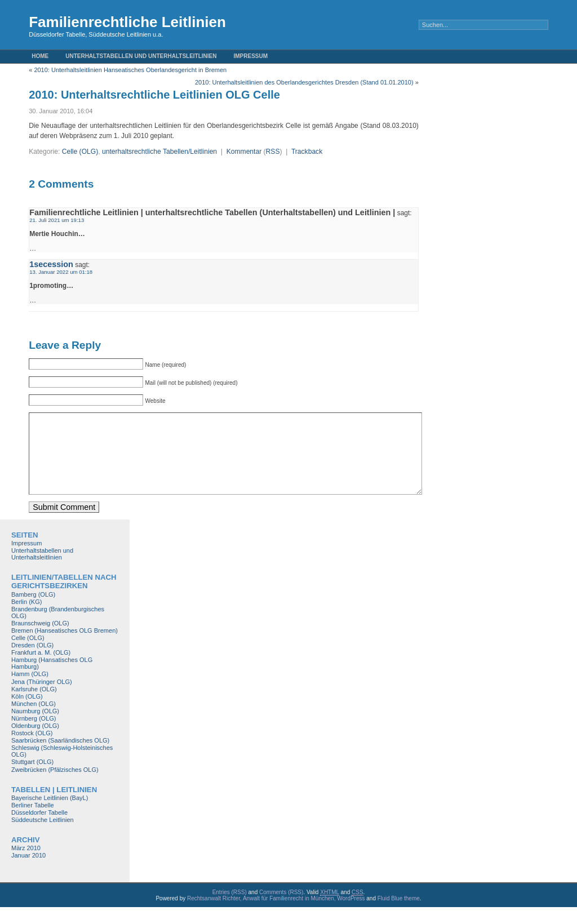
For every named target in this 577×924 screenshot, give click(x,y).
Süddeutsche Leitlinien (43, 837)
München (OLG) (34, 721)
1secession (51, 264)
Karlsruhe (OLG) (34, 706)
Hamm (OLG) (30, 691)
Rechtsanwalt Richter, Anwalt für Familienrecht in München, (262, 915)
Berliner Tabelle (33, 822)
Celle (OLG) (80, 152)
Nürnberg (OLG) (34, 735)
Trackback (307, 152)
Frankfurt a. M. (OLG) (41, 669)
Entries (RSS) (230, 909)
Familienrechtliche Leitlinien (127, 22)
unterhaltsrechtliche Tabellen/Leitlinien (159, 152)
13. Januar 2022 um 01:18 (61, 272)
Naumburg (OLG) (35, 728)
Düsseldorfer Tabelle (39, 829)
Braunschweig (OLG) (40, 640)
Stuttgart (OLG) (32, 779)
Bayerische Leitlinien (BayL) (50, 815)
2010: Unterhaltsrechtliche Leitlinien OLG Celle (154, 95)
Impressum (251, 56)
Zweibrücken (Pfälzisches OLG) (55, 787)
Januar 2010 (28, 872)
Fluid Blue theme (399, 915)
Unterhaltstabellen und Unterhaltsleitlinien (141, 56)
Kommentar (244, 152)
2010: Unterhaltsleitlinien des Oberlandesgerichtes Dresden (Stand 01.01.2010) (304, 82)
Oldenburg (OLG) (35, 743)
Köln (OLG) (27, 713)
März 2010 (26, 865)
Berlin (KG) (26, 619)
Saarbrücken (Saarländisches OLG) (60, 757)
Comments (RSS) (281, 909)
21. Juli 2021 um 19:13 (57, 220)
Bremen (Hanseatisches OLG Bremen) (65, 647)
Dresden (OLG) (32, 662)
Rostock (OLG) (32, 750)
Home (40, 56)
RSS (273, 152)
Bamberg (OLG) (33, 611)
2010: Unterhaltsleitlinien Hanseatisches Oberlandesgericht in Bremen (130, 70)
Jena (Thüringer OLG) (42, 699)
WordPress (351, 915)
